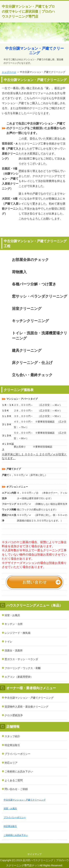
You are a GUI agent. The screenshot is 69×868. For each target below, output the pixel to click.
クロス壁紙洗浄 (14, 715)
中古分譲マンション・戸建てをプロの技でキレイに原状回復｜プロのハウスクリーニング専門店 (28, 11)
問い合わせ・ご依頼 (16, 789)
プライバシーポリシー (17, 754)
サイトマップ (35, 854)
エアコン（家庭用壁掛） (19, 677)
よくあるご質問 (14, 780)
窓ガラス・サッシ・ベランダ (21, 659)
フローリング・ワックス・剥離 (23, 668)
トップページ (9, 72)
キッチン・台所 (14, 624)
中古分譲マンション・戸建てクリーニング (29, 698)
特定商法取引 (12, 745)
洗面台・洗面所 (14, 650)
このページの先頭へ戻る (34, 847)
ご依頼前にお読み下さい (19, 771)
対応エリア (11, 763)
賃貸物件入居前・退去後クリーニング (26, 707)
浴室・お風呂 (12, 615)
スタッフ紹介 (12, 736)
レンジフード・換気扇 (17, 633)
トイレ (8, 642)
